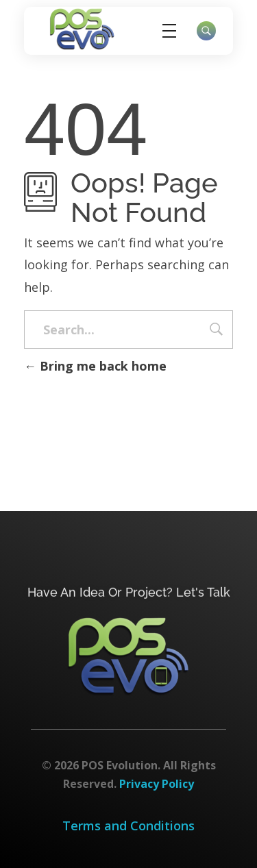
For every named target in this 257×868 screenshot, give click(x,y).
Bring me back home (95, 366)
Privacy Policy (157, 784)
